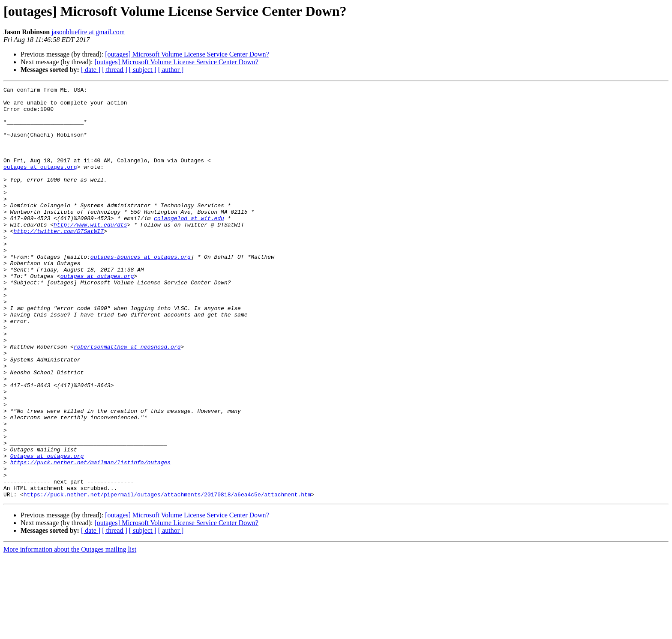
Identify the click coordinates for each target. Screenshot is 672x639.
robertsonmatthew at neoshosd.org (127, 399)
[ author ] (171, 70)
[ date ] (91, 70)
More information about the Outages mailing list (70, 632)
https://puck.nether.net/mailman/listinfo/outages (90, 538)
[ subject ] (143, 70)
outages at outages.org (40, 183)
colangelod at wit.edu (189, 245)
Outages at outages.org (47, 530)
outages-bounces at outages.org (141, 291)
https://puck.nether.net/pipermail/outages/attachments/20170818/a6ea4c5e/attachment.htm (167, 576)
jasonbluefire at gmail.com (88, 32)
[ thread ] (115, 70)
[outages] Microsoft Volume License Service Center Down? (187, 54)
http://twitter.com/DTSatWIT (58, 260)
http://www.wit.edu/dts (90, 253)
